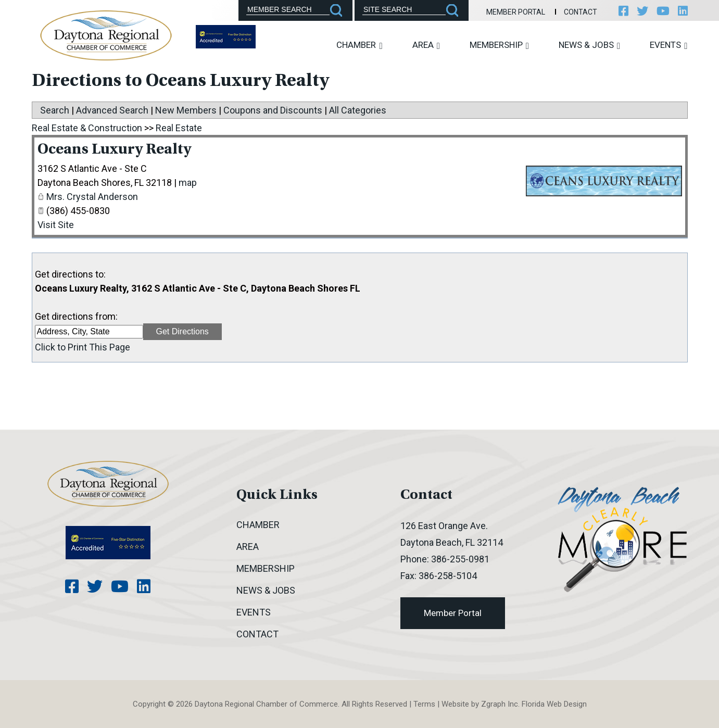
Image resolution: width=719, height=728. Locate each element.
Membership (499, 45)
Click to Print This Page (83, 347)
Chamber (359, 45)
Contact (581, 12)
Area (426, 45)
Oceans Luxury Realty (114, 150)
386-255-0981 (460, 559)
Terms (424, 704)
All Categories (358, 110)
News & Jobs (589, 45)
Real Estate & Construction (87, 128)
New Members (186, 110)
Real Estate (179, 128)
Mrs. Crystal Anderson (92, 197)
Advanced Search (112, 110)
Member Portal (516, 12)
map (188, 183)
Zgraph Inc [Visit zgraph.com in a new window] (500, 704)
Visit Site (56, 225)
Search (55, 110)
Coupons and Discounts (273, 110)
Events (668, 45)
